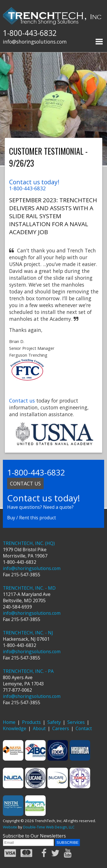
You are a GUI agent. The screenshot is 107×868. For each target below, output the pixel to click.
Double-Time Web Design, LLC (49, 827)
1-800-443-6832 (30, 33)
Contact (84, 728)
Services (76, 722)
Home (9, 722)
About (39, 728)
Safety (54, 722)
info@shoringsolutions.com (35, 42)
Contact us (22, 401)
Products (31, 722)
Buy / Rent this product (32, 518)
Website (10, 827)
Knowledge (15, 728)
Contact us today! (34, 182)
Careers (61, 728)
